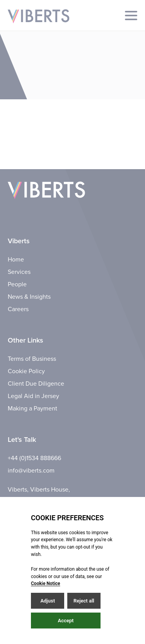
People (17, 284)
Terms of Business (32, 359)
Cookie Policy (26, 371)
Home (16, 260)
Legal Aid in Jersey (33, 396)
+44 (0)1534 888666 (34, 458)
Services (19, 272)
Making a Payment (32, 409)
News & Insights (29, 297)
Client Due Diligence (36, 384)
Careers (18, 309)
